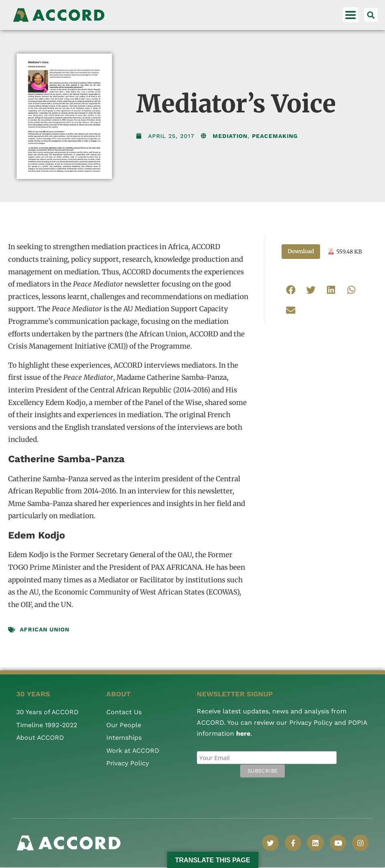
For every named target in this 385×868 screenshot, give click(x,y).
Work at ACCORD (133, 751)
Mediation (230, 136)
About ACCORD (41, 738)
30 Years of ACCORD (48, 712)
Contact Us (124, 712)
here (243, 733)
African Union (45, 629)
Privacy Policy (128, 763)
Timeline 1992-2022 (47, 725)
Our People (124, 725)
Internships (124, 738)
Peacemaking (275, 136)
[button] (371, 15)
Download (301, 251)
